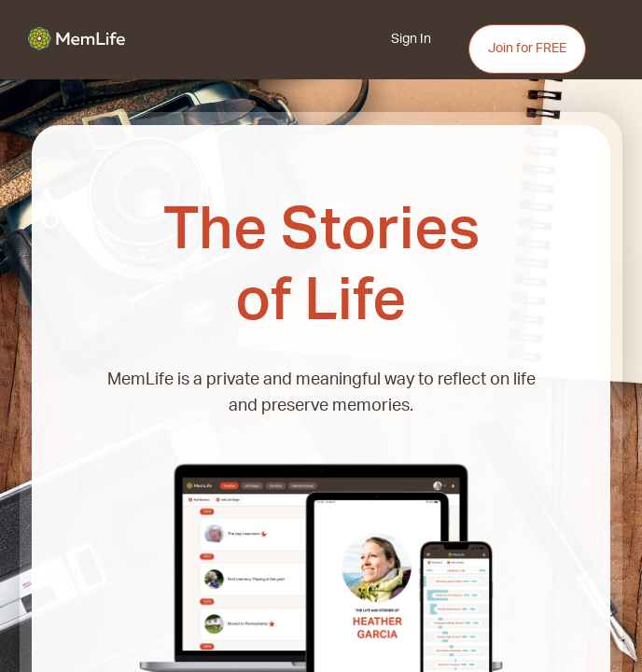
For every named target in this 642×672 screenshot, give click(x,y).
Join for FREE (527, 49)
